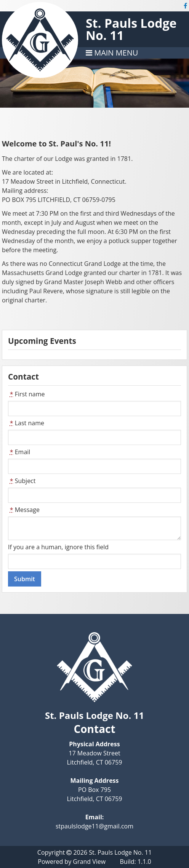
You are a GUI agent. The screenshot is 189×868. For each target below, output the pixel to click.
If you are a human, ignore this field (58, 547)
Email (19, 452)
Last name (26, 423)
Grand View (89, 862)
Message (24, 510)
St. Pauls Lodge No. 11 (131, 29)
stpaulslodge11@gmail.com (94, 826)
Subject (22, 481)
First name (26, 394)
